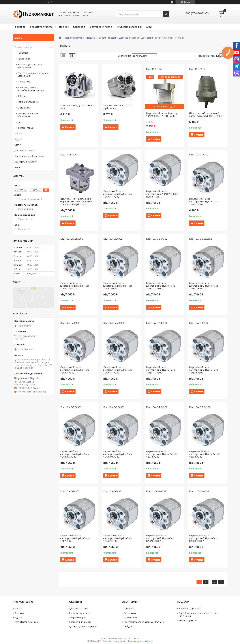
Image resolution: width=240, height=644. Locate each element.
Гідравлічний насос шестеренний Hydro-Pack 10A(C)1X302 (203, 202)
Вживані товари (26, 128)
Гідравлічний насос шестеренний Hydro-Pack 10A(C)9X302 (118, 538)
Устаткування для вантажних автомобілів (33, 74)
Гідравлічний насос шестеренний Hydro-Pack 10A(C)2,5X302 (160, 286)
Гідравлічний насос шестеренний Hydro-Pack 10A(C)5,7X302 (118, 370)
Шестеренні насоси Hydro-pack (157, 38)
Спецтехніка (24, 108)
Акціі (149, 27)
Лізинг (18, 167)
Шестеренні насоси (129, 38)
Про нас (64, 27)
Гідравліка (90, 38)
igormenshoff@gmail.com (30, 378)
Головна (20, 27)
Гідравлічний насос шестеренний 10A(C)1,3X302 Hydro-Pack (162, 194)
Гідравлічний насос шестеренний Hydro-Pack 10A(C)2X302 (118, 286)
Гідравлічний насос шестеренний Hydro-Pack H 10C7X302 (76, 538)
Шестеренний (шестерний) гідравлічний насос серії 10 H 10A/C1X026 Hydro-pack (76, 202)
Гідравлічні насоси (107, 38)
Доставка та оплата (25, 150)
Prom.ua (135, 638)
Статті (18, 145)
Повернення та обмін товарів (30, 156)
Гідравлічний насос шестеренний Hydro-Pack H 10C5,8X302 (205, 454)
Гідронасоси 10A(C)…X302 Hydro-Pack (117, 107)
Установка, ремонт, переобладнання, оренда (31, 89)
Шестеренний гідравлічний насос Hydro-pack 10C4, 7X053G (207, 114)
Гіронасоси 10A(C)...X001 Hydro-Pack (78, 107)
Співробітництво (78, 617)
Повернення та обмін (80, 622)
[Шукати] (166, 14)
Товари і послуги (23, 47)
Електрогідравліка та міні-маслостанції (144, 622)
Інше (20, 122)
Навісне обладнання (28, 102)
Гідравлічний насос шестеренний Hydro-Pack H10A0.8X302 (160, 538)
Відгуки (18, 139)
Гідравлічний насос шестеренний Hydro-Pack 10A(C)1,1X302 (118, 194)
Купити (69, 127)
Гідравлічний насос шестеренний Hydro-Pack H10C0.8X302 (203, 538)
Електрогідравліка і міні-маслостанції (30, 66)
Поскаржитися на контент (114, 641)
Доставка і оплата (101, 27)
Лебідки (21, 96)
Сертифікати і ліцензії (26, 162)
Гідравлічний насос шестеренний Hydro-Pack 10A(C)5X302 (75, 370)
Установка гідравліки (189, 609)
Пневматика (24, 82)
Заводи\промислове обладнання (28, 115)
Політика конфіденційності (140, 641)
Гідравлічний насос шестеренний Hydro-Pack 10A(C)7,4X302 (160, 370)
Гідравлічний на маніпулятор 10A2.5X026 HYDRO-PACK (162, 114)
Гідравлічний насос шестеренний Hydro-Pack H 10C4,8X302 (162, 454)
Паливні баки (24, 59)
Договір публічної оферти (83, 626)
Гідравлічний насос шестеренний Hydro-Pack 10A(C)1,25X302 (75, 286)
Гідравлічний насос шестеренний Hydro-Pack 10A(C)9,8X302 (118, 454)
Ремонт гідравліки (188, 620)
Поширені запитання (129, 27)
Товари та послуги (41, 27)
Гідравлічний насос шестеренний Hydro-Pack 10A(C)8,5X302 (75, 454)
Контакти (79, 27)
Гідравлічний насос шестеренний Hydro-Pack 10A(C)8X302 (203, 370)
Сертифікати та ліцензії (27, 622)
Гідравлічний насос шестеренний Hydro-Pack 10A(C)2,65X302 (203, 286)
